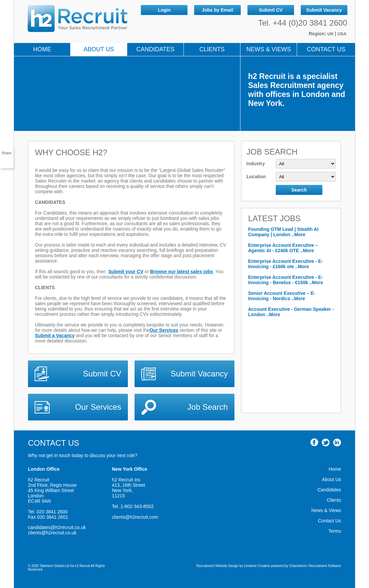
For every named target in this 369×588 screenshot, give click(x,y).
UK (331, 34)
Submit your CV (126, 272)
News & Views (326, 510)
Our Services (164, 330)
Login (164, 10)
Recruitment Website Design (218, 566)
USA (342, 34)
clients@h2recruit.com (135, 517)
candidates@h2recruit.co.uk (57, 527)
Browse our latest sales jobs (182, 272)
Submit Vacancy (324, 10)
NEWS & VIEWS (268, 49)
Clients (212, 49)
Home (42, 49)
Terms (335, 531)
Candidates (155, 49)
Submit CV (271, 10)
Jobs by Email (217, 10)
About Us (99, 49)
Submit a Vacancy (55, 335)
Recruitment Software (325, 566)
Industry (291, 164)
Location (291, 177)
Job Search (208, 407)
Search (299, 190)
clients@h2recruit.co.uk (52, 533)
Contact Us (326, 49)
